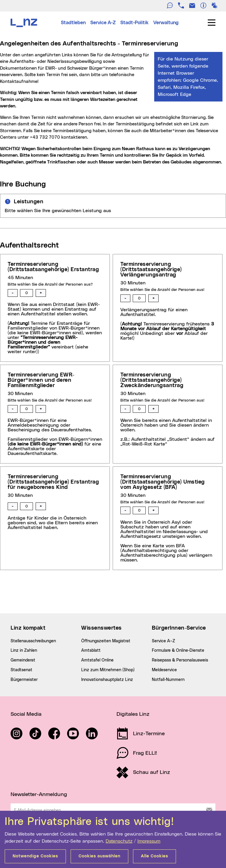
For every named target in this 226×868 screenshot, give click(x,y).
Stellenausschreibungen (33, 641)
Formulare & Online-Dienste (178, 651)
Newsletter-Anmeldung (39, 795)
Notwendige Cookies (35, 856)
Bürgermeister (24, 680)
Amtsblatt (91, 651)
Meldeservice (164, 670)
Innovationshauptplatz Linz (107, 680)
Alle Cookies (154, 856)
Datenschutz (119, 841)
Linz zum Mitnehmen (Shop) (108, 670)
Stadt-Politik (134, 23)
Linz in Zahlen (24, 651)
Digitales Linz (133, 714)
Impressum (149, 841)
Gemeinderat (23, 660)
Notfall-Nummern (168, 680)
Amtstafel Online (97, 660)
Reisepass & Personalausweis (180, 660)
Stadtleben (73, 23)
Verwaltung (166, 23)
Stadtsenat (21, 670)
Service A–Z (163, 641)
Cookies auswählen (99, 856)
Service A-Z (103, 23)
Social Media (26, 714)
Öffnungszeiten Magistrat (106, 641)
